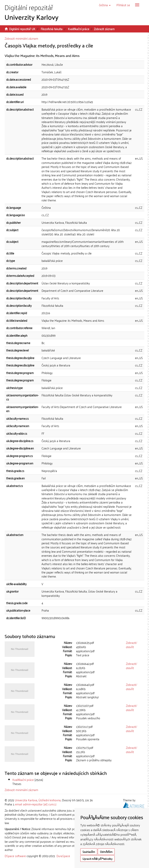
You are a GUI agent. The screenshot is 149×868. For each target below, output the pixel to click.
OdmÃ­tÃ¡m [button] (106, 852)
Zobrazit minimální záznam (21, 38)
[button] (105, 5)
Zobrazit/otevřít (132, 645)
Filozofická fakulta (52, 29)
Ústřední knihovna (50, 800)
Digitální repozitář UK (22, 29)
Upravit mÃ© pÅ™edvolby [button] (97, 859)
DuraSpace (63, 856)
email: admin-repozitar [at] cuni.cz (36, 804)
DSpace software (15, 856)
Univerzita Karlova (26, 800)
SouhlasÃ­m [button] (89, 852)
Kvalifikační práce (79, 29)
